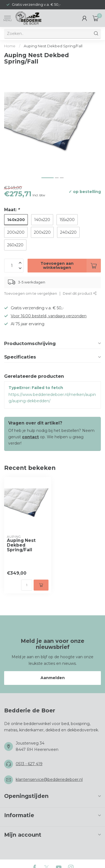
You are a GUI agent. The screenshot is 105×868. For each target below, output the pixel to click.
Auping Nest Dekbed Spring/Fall (53, 46)
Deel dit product (80, 294)
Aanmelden (53, 678)
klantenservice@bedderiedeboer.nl (49, 779)
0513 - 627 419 (29, 764)
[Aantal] (27, 585)
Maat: (12, 210)
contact (30, 437)
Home (10, 46)
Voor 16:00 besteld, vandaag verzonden (49, 316)
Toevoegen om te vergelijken (31, 294)
